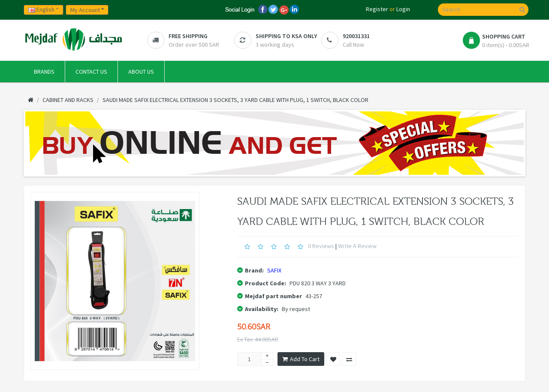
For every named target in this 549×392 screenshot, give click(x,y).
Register (377, 9)
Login (403, 9)
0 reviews (321, 246)
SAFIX (274, 270)
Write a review (357, 246)
